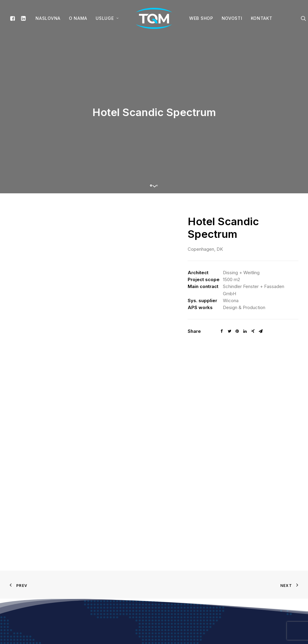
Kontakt (262, 18)
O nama (78, 18)
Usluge (107, 18)
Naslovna (48, 18)
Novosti (232, 18)
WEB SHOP (201, 18)
